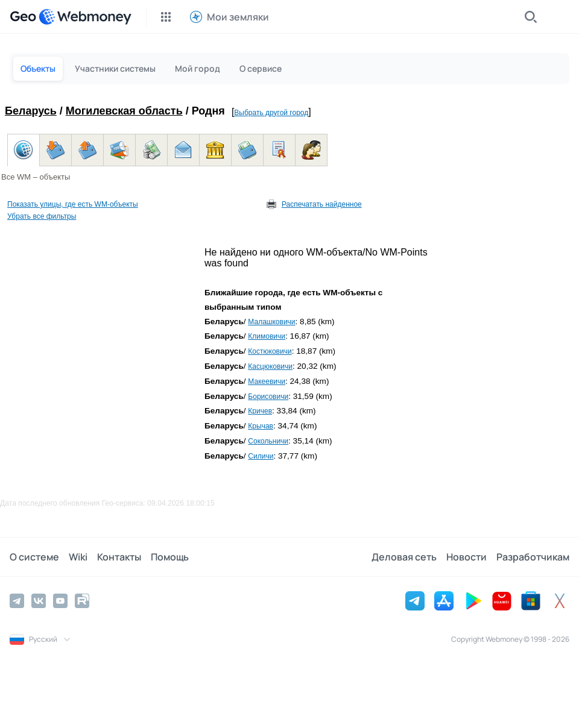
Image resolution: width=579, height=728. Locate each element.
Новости (467, 557)
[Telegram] (17, 601)
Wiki (78, 557)
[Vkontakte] (39, 601)
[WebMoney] (85, 17)
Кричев (260, 411)
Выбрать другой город (271, 113)
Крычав (261, 426)
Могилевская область (124, 111)
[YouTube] (60, 601)
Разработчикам (533, 557)
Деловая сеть (404, 557)
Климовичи (267, 336)
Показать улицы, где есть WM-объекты (73, 204)
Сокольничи (268, 441)
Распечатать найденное (322, 204)
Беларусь (31, 111)
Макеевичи (267, 381)
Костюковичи (270, 351)
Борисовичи (268, 397)
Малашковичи (271, 322)
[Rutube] (82, 601)
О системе (34, 557)
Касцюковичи (270, 366)
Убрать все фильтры (42, 216)
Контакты (119, 557)
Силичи (261, 456)
